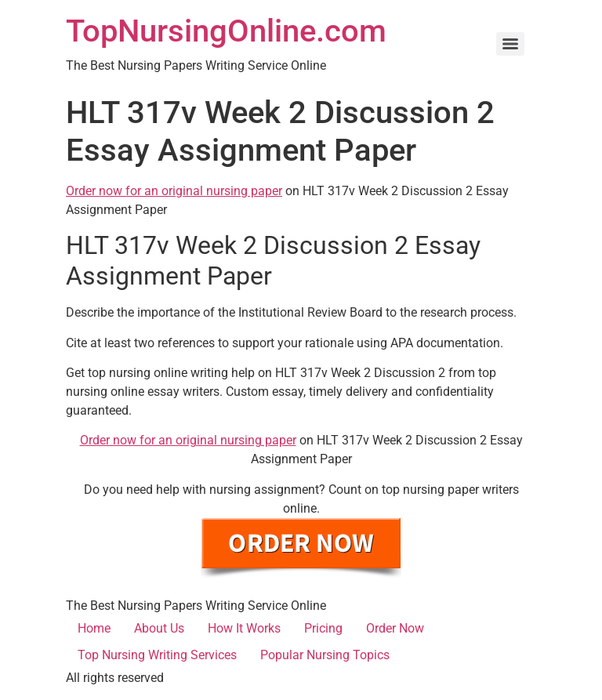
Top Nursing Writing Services (157, 655)
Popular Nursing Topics (325, 655)
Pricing (323, 628)
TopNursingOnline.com (226, 31)
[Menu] (510, 44)
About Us (159, 628)
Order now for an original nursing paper (174, 191)
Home (94, 628)
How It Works (244, 628)
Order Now (395, 628)
